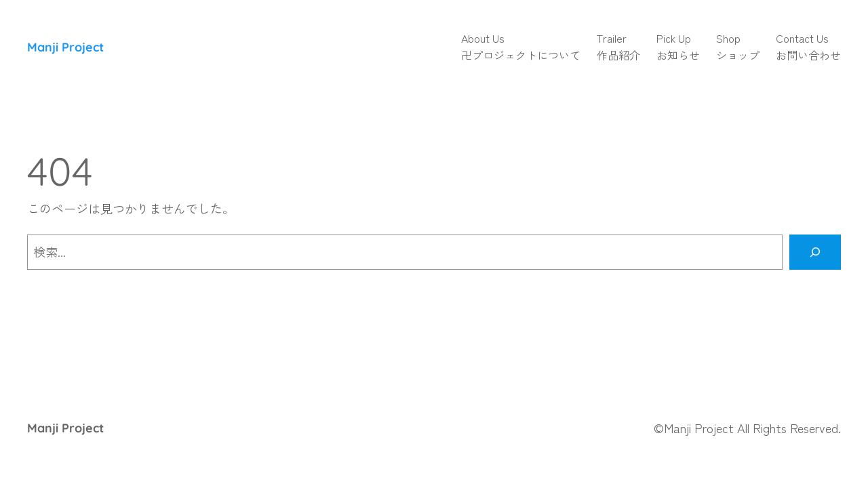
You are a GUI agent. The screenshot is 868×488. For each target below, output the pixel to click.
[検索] (815, 252)
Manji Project (65, 47)
